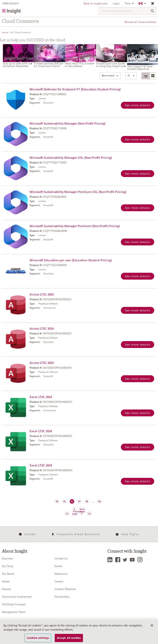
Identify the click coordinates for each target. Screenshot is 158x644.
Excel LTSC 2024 (41, 397)
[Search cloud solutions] (128, 11)
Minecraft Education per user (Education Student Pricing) (71, 260)
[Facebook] (119, 560)
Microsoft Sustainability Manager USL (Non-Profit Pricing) (71, 158)
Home (5, 33)
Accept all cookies (69, 639)
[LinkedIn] (111, 560)
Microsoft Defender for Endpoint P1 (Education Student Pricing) (75, 89)
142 (99, 502)
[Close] (152, 627)
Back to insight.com (96, 3)
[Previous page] (67, 514)
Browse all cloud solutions (140, 22)
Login (116, 3)
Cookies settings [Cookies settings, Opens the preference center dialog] (38, 639)
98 (87, 502)
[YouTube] (133, 560)
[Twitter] (126, 560)
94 (57, 502)
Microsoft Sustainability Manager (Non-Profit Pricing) (67, 124)
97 (79, 502)
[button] (110, 76)
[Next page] (89, 514)
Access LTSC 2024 (42, 294)
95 (64, 502)
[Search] (152, 11)
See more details (138, 105)
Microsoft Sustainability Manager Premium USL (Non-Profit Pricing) (78, 192)
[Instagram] (141, 560)
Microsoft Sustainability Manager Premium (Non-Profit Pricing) (75, 226)
